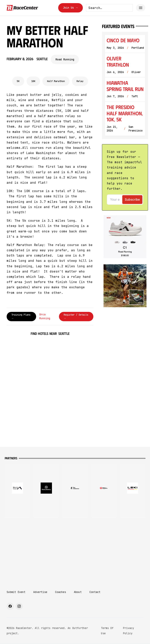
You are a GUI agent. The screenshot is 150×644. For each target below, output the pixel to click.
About (78, 592)
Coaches (61, 592)
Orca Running (45, 316)
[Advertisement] (75, 550)
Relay (80, 81)
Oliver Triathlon (118, 61)
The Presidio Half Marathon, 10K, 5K (125, 113)
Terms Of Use (107, 631)
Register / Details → (76, 317)
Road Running (65, 59)
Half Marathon (56, 81)
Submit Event (16, 592)
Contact (95, 592)
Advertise (40, 592)
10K (33, 81)
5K (18, 81)
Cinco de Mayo (123, 40)
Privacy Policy (129, 631)
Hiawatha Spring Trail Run (125, 86)
